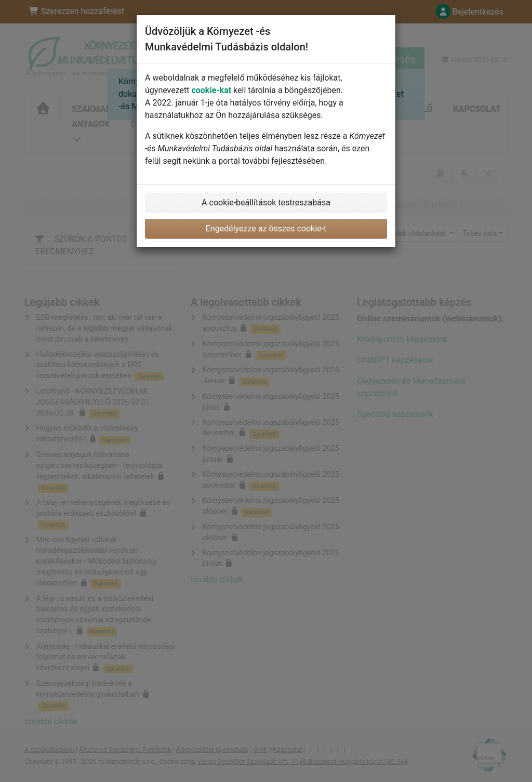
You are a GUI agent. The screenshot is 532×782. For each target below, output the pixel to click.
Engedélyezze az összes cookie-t (266, 229)
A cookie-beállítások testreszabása (266, 203)
